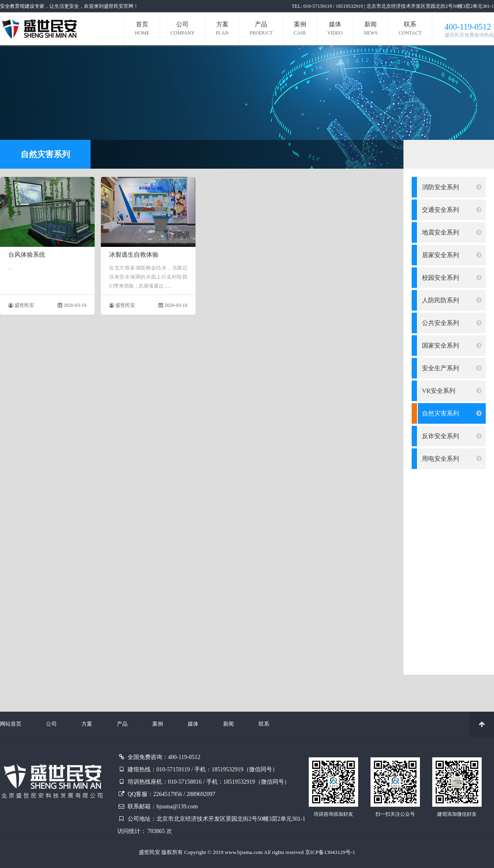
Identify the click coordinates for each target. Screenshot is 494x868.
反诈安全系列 (452, 436)
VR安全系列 (452, 391)
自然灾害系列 (452, 413)
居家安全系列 (452, 255)
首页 (142, 29)
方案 (222, 29)
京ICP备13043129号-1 (330, 852)
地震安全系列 (452, 232)
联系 (410, 29)
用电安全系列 (452, 459)
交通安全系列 (452, 210)
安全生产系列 (452, 368)
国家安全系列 (452, 346)
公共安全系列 (452, 323)
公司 (183, 29)
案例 (300, 29)
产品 (261, 29)
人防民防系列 (452, 300)
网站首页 (11, 724)
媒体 (335, 29)
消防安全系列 (452, 187)
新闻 (370, 29)
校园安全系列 (452, 278)
